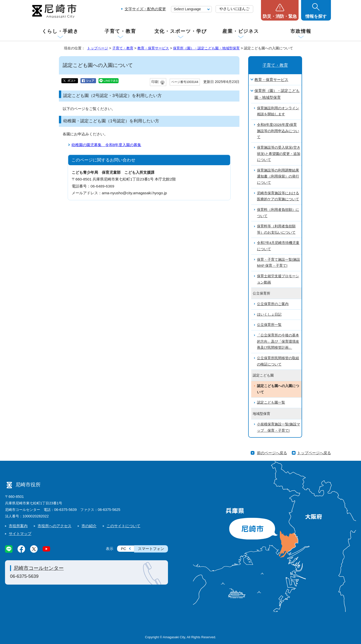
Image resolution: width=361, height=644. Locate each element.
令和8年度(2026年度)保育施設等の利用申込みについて (278, 131)
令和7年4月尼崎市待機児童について (278, 246)
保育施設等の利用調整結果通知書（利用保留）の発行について (278, 176)
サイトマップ (20, 534)
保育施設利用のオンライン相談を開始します (278, 111)
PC (123, 549)
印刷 (155, 82)
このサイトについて (123, 526)
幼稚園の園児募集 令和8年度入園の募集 (106, 145)
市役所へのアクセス (55, 526)
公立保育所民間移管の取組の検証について (278, 361)
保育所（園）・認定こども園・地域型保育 (206, 48)
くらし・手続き (60, 31)
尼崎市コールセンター (39, 568)
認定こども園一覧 (271, 402)
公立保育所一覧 (269, 325)
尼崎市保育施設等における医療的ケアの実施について (278, 196)
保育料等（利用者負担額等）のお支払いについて (276, 229)
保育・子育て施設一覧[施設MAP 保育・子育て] (279, 263)
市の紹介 (89, 526)
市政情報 (301, 31)
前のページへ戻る (272, 453)
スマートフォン (151, 549)
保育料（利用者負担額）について (278, 213)
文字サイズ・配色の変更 (145, 9)
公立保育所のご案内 (273, 304)
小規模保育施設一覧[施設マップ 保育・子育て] (279, 427)
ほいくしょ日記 (269, 314)
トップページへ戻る (314, 453)
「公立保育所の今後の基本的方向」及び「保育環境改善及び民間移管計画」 (278, 341)
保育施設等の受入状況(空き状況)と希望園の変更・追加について (279, 154)
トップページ (98, 48)
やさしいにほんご (234, 9)
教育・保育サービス (153, 48)
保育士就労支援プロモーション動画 (278, 279)
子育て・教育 (120, 31)
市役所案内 (18, 526)
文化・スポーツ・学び (181, 31)
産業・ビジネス (241, 31)
